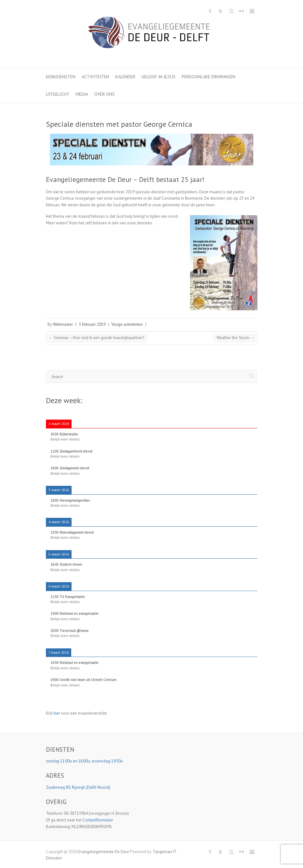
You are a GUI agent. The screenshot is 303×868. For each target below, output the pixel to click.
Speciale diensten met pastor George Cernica (119, 124)
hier (57, 713)
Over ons (104, 94)
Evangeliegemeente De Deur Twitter (221, 11)
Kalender (125, 77)
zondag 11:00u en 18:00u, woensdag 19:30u (85, 761)
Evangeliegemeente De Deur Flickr (242, 11)
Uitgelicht (58, 94)
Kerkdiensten (61, 77)
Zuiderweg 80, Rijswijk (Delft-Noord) (79, 787)
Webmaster (63, 324)
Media (82, 94)
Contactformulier (98, 820)
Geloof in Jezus (158, 77)
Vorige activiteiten (127, 324)
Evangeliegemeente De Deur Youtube (231, 11)
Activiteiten (95, 77)
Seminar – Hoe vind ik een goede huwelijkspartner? (96, 338)
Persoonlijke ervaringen (208, 77)
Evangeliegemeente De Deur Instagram (252, 11)
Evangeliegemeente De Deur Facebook (210, 11)
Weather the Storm (236, 338)
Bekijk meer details (65, 439)
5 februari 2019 (92, 324)
